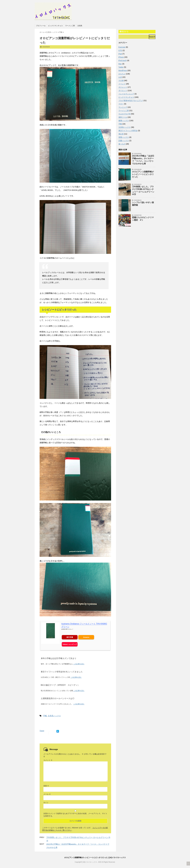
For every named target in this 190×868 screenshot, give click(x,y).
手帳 (45, 716)
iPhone (121, 57)
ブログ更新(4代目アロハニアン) (131, 101)
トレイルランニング (126, 94)
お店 (120, 77)
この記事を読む (79, 664)
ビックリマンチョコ (55, 26)
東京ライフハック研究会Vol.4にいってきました (62, 672)
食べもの (122, 144)
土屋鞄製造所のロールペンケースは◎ (58, 698)
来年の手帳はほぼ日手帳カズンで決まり (59, 658)
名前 (46, 786)
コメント (48, 760)
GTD (120, 50)
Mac (120, 64)
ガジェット (123, 87)
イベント (122, 84)
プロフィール (41, 26)
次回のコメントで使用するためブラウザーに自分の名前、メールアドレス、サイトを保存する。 (75, 815)
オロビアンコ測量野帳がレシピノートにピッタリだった (143, 174)
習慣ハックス (124, 137)
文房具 (80, 26)
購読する (124, 32)
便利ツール (123, 117)
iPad (120, 54)
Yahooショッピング (70, 644)
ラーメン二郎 (70, 26)
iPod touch (123, 60)
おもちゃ (122, 74)
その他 (121, 80)
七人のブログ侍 (125, 114)
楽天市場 (70, 637)
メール (47, 794)
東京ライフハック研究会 (128, 131)
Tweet (42, 731)
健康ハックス (124, 121)
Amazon (86, 637)
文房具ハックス (54, 716)
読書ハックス (124, 141)
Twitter (121, 67)
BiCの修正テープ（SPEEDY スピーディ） (60, 685)
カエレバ (71, 629)
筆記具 (121, 134)
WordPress (123, 70)
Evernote (122, 47)
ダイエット (123, 91)
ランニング (123, 107)
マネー (121, 104)
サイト (46, 803)
